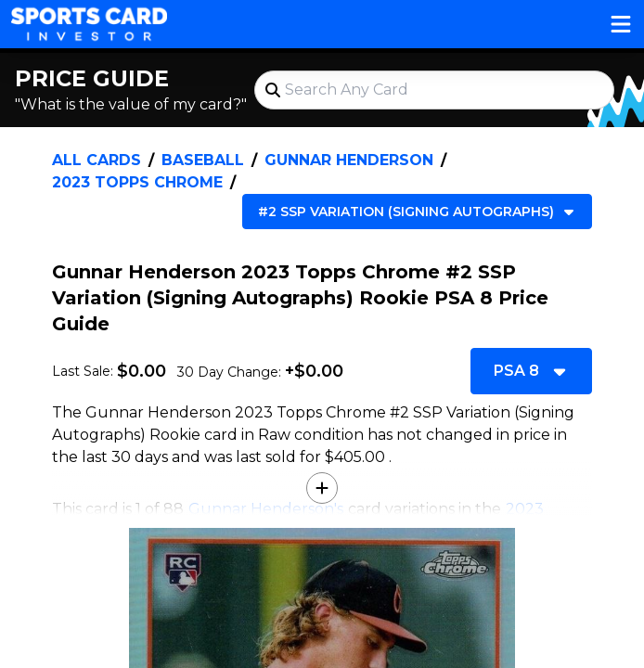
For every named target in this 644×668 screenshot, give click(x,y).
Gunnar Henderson (349, 160)
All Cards (97, 160)
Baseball (203, 160)
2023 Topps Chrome (137, 182)
